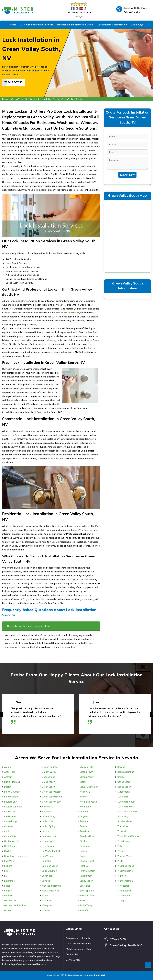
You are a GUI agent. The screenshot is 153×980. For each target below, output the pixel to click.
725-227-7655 (132, 12)
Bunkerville (10, 812)
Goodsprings (49, 777)
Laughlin (46, 861)
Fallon (7, 886)
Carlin (7, 831)
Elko (6, 871)
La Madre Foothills (52, 851)
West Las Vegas (126, 866)
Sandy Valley (86, 881)
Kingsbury (47, 841)
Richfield (84, 866)
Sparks (121, 777)
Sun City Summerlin (127, 812)
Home (13, 25)
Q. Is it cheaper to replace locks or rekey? (51, 626)
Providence (85, 846)
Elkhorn (8, 866)
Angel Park (10, 772)
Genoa (8, 911)
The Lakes (123, 826)
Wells (120, 861)
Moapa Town (86, 772)
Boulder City (10, 802)
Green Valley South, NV (125, 945)
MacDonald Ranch (51, 886)
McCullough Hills (51, 891)
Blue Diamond (11, 797)
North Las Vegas (88, 802)
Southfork (85, 911)
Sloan (83, 901)
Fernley (8, 891)
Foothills (9, 896)
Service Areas (73, 960)
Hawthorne (48, 807)
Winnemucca (124, 891)
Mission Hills (86, 767)
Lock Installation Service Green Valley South (58, 99)
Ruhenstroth (86, 876)
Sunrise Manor (125, 821)
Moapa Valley (87, 777)
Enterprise (9, 881)
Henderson (48, 812)
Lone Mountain (50, 871)
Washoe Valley (125, 856)
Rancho (84, 851)
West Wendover (125, 871)
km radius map (128, 236)
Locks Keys (137, 25)
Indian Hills (48, 821)
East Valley (10, 861)
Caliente (8, 826)
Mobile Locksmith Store (79, 949)
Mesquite (47, 905)
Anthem (8, 777)
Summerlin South (126, 802)
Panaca (84, 826)
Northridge (85, 807)
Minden (46, 911)
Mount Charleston (89, 787)
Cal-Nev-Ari (10, 816)
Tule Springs (124, 841)
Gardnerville (10, 901)
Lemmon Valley (50, 866)
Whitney (122, 876)
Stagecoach (123, 792)
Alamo (8, 767)
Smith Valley (86, 905)
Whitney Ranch (125, 881)
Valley (120, 846)
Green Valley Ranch (52, 797)
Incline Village (49, 816)
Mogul (83, 782)
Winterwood (124, 896)
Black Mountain (12, 792)
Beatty (7, 787)
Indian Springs (49, 826)
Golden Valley (49, 772)
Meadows (47, 901)
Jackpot (46, 831)
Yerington (122, 901)
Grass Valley (48, 782)
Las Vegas (47, 856)
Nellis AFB (85, 792)
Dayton (8, 851)
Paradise (84, 831)
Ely (6, 876)
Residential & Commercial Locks (75, 25)
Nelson (83, 797)
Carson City (10, 836)
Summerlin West (126, 807)
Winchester (123, 886)
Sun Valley (123, 816)
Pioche (83, 841)
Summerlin (123, 797)
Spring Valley (124, 787)
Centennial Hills (12, 841)
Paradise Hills (87, 836)
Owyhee (84, 816)
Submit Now (127, 175)
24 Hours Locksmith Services (37, 25)
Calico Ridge (11, 821)
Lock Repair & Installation (112, 25)
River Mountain (88, 871)
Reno (82, 856)
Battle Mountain (12, 782)
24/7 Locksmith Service (79, 944)
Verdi (120, 851)
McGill (45, 896)
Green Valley (48, 787)
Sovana (121, 767)
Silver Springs (87, 891)
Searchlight (86, 886)
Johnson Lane (49, 836)
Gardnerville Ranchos (15, 905)
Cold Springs (11, 846)
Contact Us (72, 954)
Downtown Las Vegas (15, 856)
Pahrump (84, 821)
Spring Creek (124, 782)
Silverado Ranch (88, 896)
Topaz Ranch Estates (128, 836)
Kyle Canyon (48, 846)
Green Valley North (52, 792)
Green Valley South (21, 99)
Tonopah (122, 831)
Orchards (84, 812)
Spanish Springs (126, 772)
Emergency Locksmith (78, 938)
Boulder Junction (13, 807)
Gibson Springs (50, 767)
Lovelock (47, 881)
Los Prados (48, 876)
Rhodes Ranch (87, 861)
